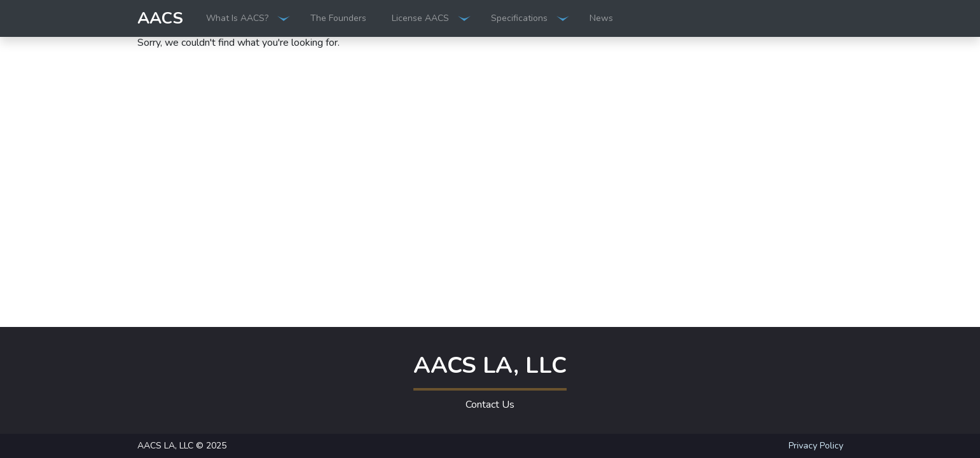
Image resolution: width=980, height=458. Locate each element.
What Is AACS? (237, 18)
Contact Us (490, 405)
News (601, 18)
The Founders (338, 18)
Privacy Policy (816, 446)
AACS (160, 18)
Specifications (519, 18)
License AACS (420, 18)
